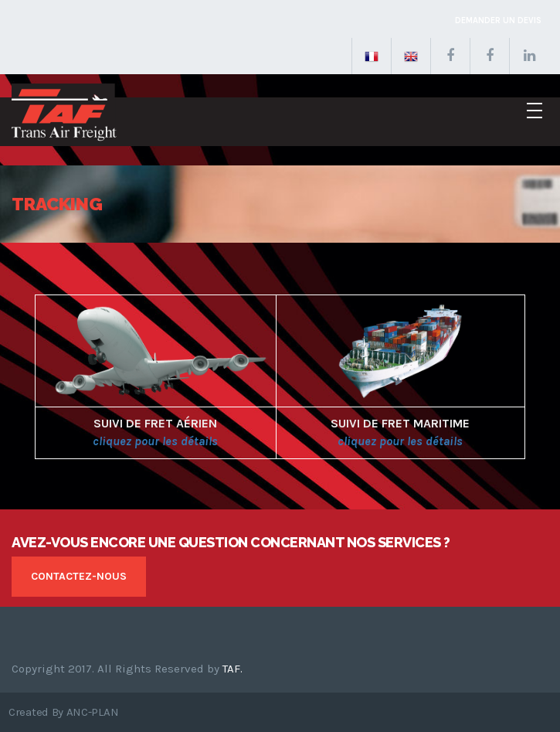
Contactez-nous (79, 576)
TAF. (232, 669)
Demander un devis (498, 20)
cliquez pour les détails (155, 441)
